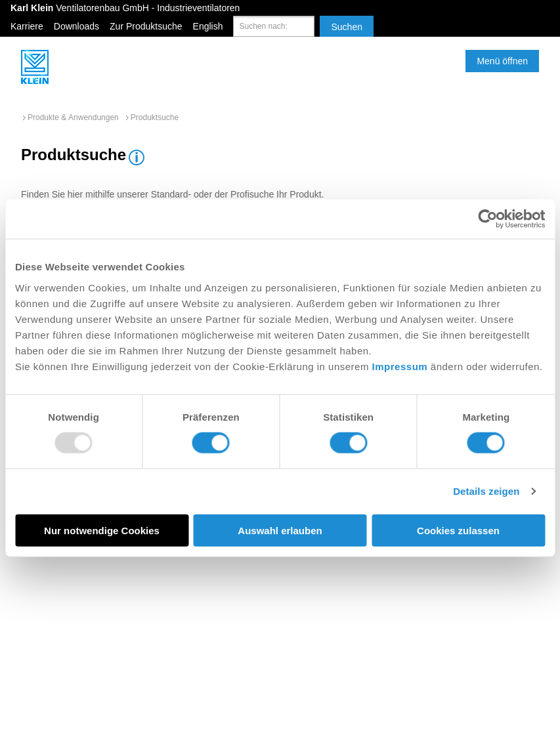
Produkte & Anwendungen (73, 117)
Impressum (400, 366)
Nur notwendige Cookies (102, 530)
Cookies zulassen (458, 530)
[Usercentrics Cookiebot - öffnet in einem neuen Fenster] (487, 219)
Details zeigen (486, 491)
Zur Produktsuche (146, 26)
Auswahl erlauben (280, 530)
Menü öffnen (502, 61)
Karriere (27, 26)
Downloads (76, 26)
